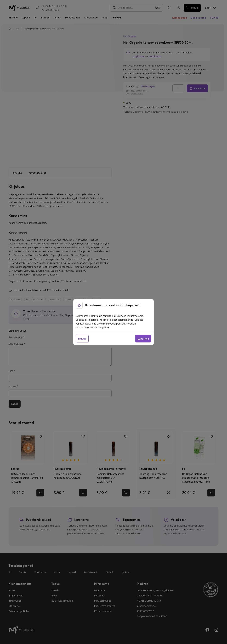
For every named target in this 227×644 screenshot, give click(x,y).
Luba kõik (143, 339)
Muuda (82, 339)
